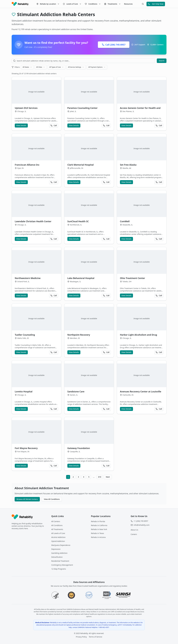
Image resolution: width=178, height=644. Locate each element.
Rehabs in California (99, 525)
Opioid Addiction (58, 541)
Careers (134, 534)
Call (54, 125)
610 (100, 477)
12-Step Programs (59, 569)
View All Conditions (52, 499)
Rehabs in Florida (98, 521)
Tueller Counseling (25, 335)
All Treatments (57, 529)
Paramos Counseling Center (82, 108)
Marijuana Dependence (61, 545)
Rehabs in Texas (97, 533)
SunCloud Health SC (78, 221)
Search (162, 61)
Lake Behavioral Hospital (81, 278)
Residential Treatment (60, 561)
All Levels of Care (58, 533)
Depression (56, 549)
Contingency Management (62, 565)
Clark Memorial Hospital (81, 165)
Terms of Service (96, 637)
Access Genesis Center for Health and (140, 108)
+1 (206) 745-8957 (141, 521)
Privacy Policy (81, 637)
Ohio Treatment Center (132, 278)
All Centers (56, 521)
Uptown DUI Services (26, 108)
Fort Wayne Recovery (26, 448)
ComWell (125, 221)
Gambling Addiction (59, 553)
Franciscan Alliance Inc (27, 165)
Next (108, 477)
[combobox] (27, 67)
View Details (21, 125)
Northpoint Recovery (79, 335)
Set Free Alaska (128, 165)
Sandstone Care (76, 391)
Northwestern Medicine (28, 278)
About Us (134, 530)
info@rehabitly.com (142, 525)
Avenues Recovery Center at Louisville (141, 391)
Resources (128, 4)
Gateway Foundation (79, 448)
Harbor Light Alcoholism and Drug (138, 335)
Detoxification (57, 557)
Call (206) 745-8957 (114, 45)
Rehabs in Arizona (98, 537)
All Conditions (57, 525)
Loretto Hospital (24, 391)
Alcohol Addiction (58, 537)
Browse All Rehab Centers (27, 499)
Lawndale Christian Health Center (33, 221)
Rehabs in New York (99, 529)
